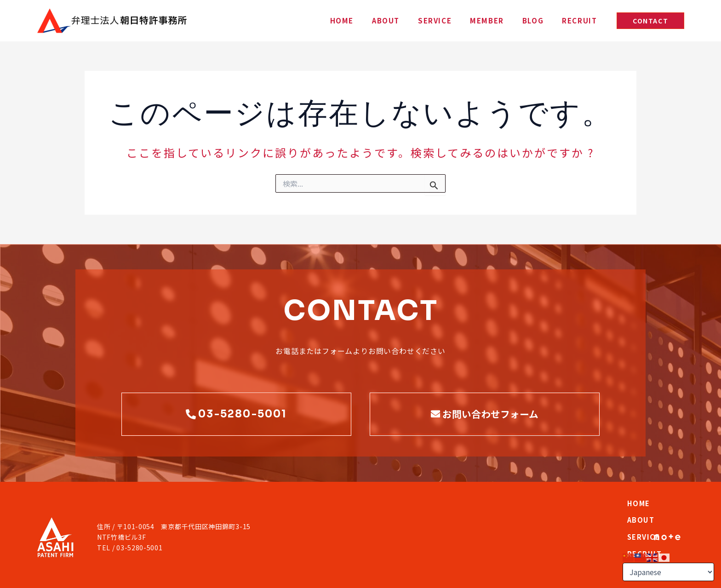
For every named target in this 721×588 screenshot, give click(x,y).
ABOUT (427, 20)
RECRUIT (584, 20)
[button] (650, 20)
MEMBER (510, 20)
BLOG (547, 20)
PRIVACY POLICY (62, 575)
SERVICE (467, 20)
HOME (392, 20)
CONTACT (607, 516)
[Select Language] (668, 572)
